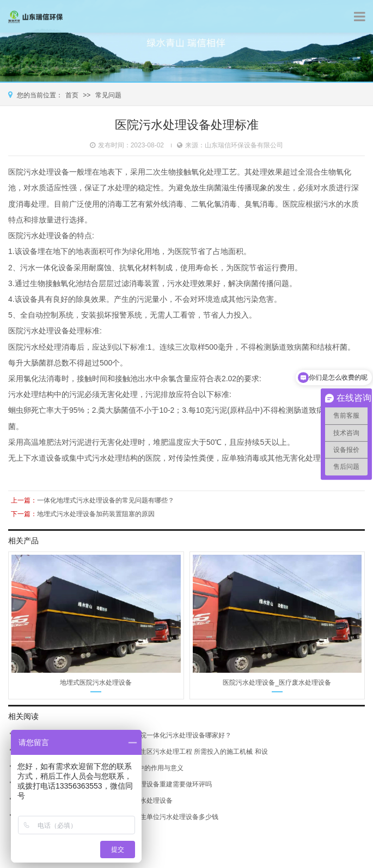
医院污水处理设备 (39, 172)
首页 (72, 95)
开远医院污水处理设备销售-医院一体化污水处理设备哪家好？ (142, 735)
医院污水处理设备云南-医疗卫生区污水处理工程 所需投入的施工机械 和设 (160, 752)
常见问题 (108, 95)
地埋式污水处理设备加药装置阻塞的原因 (96, 513)
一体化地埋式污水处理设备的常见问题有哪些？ (106, 500)
